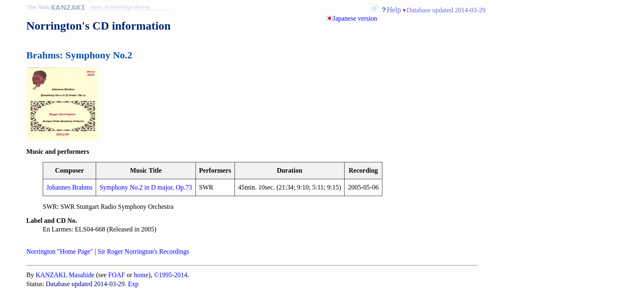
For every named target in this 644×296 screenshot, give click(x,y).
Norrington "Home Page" (60, 251)
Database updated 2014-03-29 (446, 10)
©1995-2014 (171, 275)
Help (394, 10)
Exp (133, 284)
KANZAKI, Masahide (65, 275)
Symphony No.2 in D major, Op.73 (146, 187)
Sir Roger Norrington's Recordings (144, 251)
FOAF (117, 275)
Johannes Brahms (69, 187)
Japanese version (355, 18)
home (141, 275)
